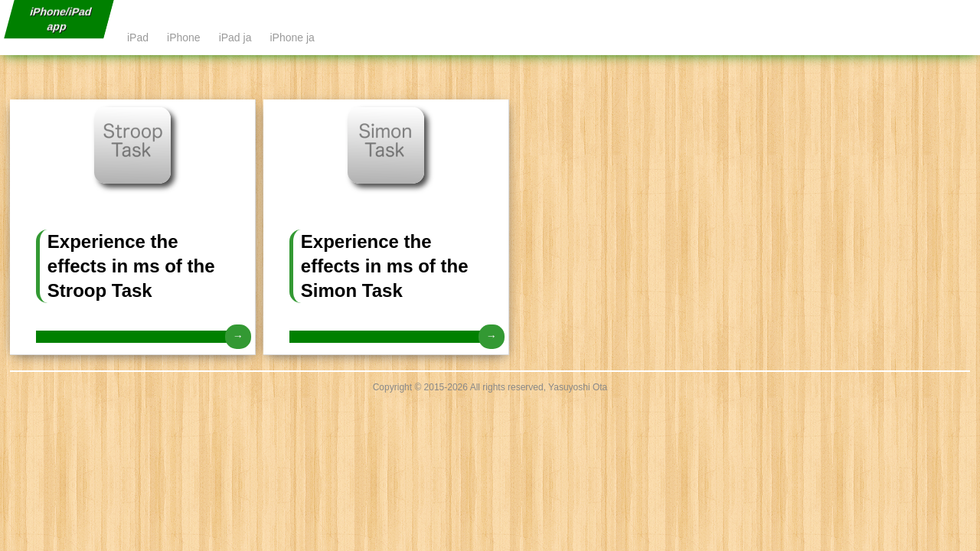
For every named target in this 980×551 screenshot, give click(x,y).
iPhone (184, 37)
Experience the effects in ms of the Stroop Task (131, 266)
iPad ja (235, 37)
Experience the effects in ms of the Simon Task (385, 266)
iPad (138, 37)
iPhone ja (292, 37)
